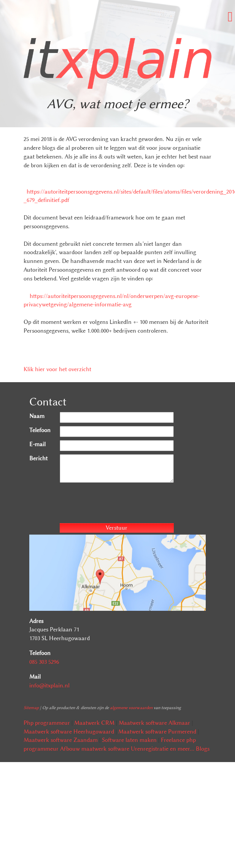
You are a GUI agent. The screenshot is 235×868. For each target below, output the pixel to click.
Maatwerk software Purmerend (157, 732)
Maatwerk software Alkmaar (154, 723)
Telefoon (40, 430)
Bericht (38, 458)
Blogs (203, 749)
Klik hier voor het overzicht (57, 369)
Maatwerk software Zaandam (61, 740)
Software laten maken (129, 740)
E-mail (37, 444)
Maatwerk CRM (94, 723)
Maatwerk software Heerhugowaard (69, 732)
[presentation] (117, 504)
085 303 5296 (44, 662)
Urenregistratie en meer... (163, 749)
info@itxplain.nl (49, 685)
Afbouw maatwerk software (95, 749)
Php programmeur (47, 723)
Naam (37, 416)
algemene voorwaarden (131, 708)
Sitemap (31, 708)
